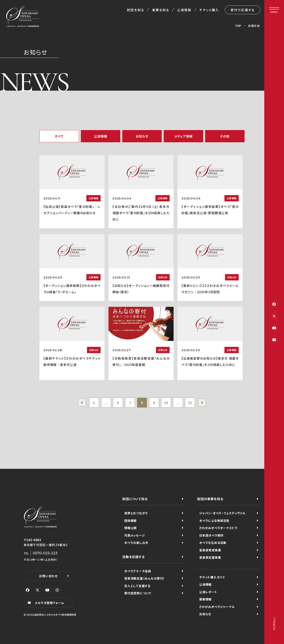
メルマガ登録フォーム (50, 603)
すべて (59, 136)
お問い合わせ (48, 576)
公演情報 (184, 10)
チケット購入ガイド (212, 577)
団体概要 (130, 521)
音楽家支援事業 (210, 557)
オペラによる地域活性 (214, 521)
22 (190, 403)
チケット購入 (209, 10)
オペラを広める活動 (213, 543)
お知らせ (142, 136)
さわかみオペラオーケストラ (218, 528)
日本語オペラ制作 (211, 535)
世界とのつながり (136, 513)
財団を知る (135, 10)
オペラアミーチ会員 (138, 571)
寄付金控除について (138, 593)
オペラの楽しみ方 (136, 543)
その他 (225, 136)
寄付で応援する (243, 10)
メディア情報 (184, 136)
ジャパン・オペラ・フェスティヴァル (222, 513)
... (106, 403)
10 (166, 403)
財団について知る (135, 499)
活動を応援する (134, 557)
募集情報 (205, 599)
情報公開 (130, 528)
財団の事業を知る (210, 499)
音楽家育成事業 (210, 550)
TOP (238, 26)
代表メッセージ (135, 535)
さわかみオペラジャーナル (217, 607)
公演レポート (208, 592)
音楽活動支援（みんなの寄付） (145, 578)
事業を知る (161, 10)
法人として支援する (137, 586)
